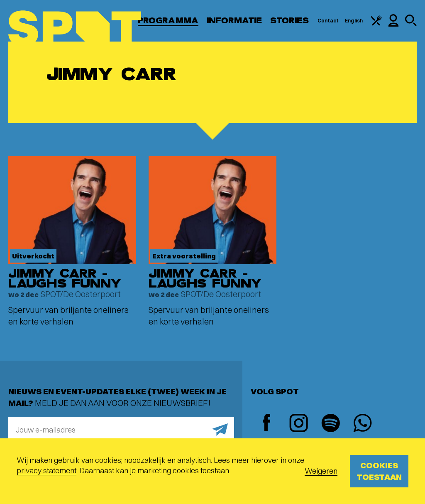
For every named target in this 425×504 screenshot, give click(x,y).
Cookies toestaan (379, 471)
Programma (168, 21)
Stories (290, 21)
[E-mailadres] (121, 430)
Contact (328, 21)
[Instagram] (299, 424)
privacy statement (46, 471)
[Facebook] (267, 424)
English (354, 21)
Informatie (234, 21)
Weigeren (321, 471)
